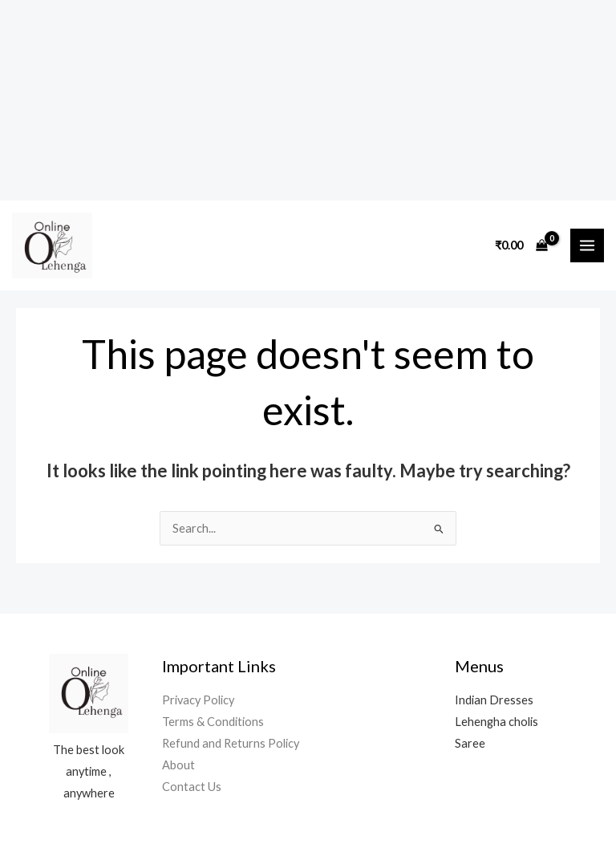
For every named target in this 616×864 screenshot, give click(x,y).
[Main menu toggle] (587, 245)
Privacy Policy (198, 700)
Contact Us (192, 787)
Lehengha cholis (496, 722)
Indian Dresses (494, 700)
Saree (470, 743)
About (178, 765)
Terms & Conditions (213, 722)
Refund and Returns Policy (231, 743)
